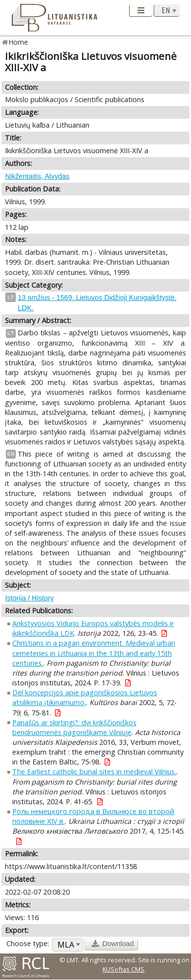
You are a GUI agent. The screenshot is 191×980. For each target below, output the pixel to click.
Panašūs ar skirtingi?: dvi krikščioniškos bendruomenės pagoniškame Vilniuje (74, 727)
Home (18, 42)
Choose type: (28, 943)
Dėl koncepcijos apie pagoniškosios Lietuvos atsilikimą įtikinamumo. (85, 697)
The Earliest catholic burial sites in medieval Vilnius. (94, 772)
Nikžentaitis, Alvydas (37, 176)
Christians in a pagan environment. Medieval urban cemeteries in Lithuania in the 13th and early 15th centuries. (94, 653)
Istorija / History (29, 598)
